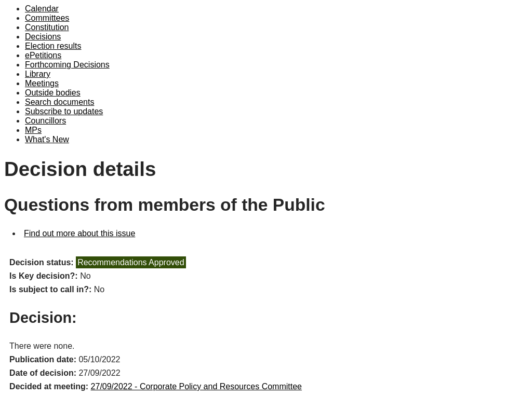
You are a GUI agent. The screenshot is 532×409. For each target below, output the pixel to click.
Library (38, 74)
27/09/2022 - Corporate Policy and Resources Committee (196, 386)
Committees (47, 18)
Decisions (43, 37)
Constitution (47, 27)
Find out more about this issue (79, 233)
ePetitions (43, 55)
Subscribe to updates (64, 111)
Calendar (42, 9)
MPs (33, 130)
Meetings (42, 83)
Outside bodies (53, 93)
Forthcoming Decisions (67, 65)
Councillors (45, 121)
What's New (47, 139)
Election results (53, 46)
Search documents (59, 102)
